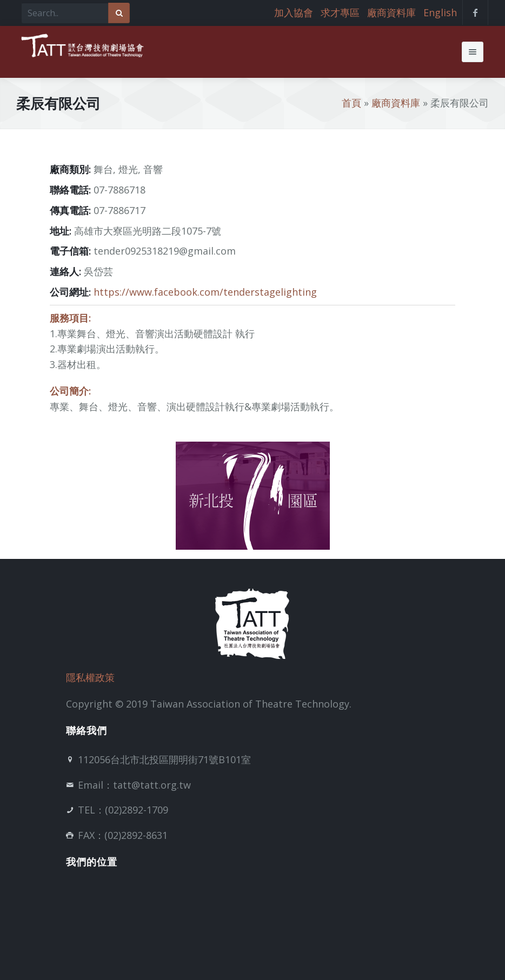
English (440, 12)
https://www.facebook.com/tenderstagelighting (205, 292)
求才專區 (340, 12)
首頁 (351, 103)
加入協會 (294, 12)
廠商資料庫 (391, 12)
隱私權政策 (90, 677)
